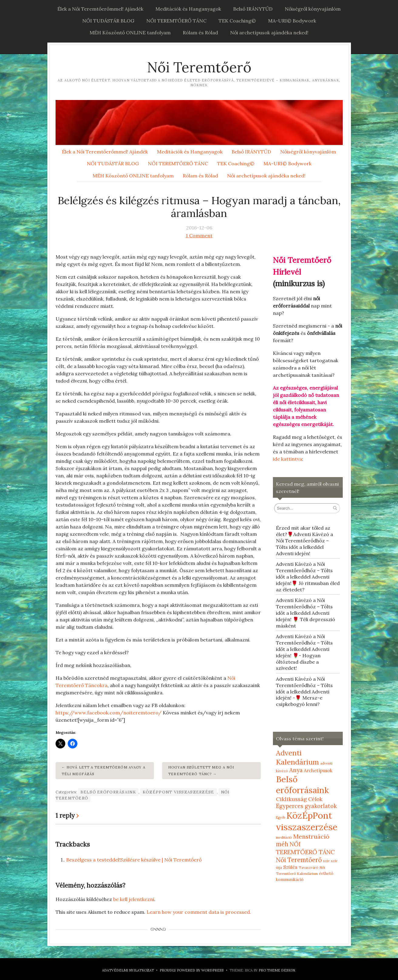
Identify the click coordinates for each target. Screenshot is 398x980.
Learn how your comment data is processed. (199, 912)
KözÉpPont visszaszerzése (179, 792)
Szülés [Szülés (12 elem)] (290, 867)
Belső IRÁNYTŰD (253, 9)
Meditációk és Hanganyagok (188, 9)
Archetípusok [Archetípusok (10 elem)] (318, 770)
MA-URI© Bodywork (292, 21)
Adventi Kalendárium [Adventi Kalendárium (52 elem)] (298, 757)
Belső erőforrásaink (108, 792)
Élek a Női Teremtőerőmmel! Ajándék (100, 9)
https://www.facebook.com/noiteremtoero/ (109, 713)
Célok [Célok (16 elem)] (315, 799)
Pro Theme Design (277, 970)
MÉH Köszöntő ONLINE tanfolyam (130, 33)
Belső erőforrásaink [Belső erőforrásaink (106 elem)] (302, 785)
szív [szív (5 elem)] (326, 861)
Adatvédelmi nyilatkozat (128, 970)
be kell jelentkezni (134, 899)
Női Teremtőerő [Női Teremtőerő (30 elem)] (299, 860)
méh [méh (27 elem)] (282, 844)
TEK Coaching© (237, 21)
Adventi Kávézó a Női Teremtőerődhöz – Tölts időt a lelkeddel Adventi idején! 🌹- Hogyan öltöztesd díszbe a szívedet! (304, 652)
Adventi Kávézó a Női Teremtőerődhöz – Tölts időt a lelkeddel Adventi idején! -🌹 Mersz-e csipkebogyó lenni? (304, 691)
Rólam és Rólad (200, 33)
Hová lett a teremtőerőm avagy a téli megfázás (104, 771)
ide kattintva (287, 459)
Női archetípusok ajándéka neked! (269, 33)
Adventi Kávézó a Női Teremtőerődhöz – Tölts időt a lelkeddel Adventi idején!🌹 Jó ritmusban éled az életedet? (308, 577)
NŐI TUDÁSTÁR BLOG (108, 21)
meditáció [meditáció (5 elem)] (284, 837)
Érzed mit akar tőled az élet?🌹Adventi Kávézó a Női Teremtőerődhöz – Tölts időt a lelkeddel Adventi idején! (304, 540)
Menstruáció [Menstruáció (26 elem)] (311, 836)
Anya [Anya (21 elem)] (296, 770)
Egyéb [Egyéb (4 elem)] (281, 817)
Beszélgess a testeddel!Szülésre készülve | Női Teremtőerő (134, 860)
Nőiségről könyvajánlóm (313, 9)
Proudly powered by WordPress (192, 970)
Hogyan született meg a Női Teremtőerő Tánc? (201, 771)
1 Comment (199, 236)
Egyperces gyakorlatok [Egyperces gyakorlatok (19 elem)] (306, 806)
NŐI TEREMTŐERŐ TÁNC (176, 21)
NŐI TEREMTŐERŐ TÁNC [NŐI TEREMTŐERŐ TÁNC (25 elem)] (305, 848)
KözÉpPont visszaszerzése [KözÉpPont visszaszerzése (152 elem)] (307, 821)
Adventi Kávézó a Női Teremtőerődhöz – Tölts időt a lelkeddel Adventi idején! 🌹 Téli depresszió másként (306, 613)
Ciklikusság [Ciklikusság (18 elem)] (291, 799)
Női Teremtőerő (199, 67)
